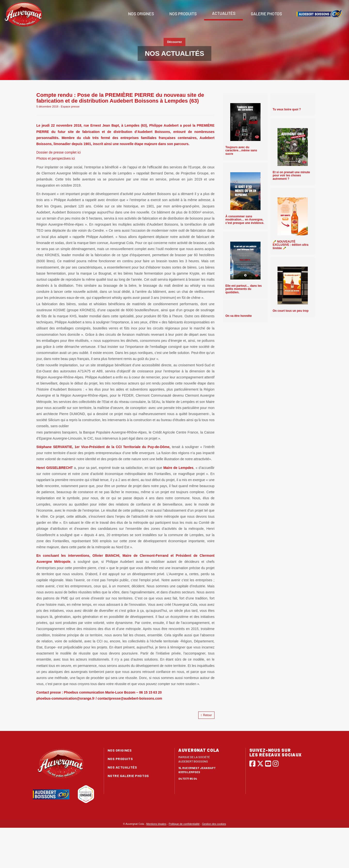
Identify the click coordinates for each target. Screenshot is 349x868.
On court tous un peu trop (291, 311)
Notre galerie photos (128, 776)
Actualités (223, 13)
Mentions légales (156, 824)
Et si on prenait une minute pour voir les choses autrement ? (291, 175)
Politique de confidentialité (184, 824)
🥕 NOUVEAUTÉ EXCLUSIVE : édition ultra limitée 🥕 (290, 245)
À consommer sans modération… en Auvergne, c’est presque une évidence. (245, 220)
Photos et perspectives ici (56, 158)
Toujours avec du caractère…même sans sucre (241, 150)
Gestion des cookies (214, 824)
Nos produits (183, 14)
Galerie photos (266, 14)
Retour (206, 715)
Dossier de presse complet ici (59, 152)
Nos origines (141, 14)
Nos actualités (122, 767)
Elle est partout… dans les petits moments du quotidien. (244, 289)
